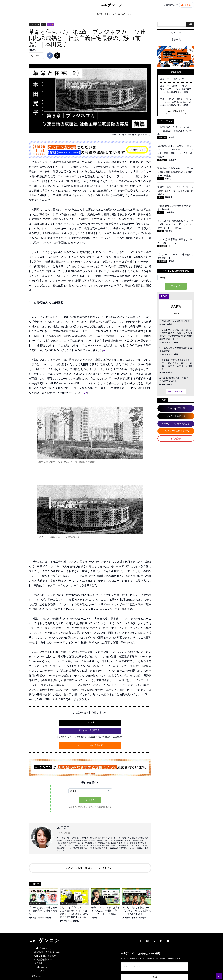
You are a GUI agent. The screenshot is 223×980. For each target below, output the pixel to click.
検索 (190, 24)
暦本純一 (126, 918)
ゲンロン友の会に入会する (90, 745)
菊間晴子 (172, 137)
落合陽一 (143, 918)
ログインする (90, 722)
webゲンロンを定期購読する (176, 424)
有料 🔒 (51, 24)
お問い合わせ (41, 967)
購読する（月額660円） (90, 730)
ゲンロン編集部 (166, 324)
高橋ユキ (172, 160)
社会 (161, 212)
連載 (161, 231)
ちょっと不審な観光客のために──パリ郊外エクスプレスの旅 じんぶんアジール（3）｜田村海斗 (175, 224)
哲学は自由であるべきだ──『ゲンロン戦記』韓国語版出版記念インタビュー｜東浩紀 (175, 172)
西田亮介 (33, 918)
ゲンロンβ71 (34, 24)
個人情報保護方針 (43, 960)
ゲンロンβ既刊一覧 (176, 408)
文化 (44, 24)
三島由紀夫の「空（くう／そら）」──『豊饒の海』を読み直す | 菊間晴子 (175, 131)
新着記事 (162, 160)
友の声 (99, 14)
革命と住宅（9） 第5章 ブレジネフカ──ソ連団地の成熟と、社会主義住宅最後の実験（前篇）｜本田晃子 (176, 102)
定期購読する (171, 5)
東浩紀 (48, 918)
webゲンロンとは (43, 948)
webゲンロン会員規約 (45, 956)
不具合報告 (176, 439)
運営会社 (39, 963)
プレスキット (41, 971)
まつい (171, 246)
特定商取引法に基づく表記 (47, 952)
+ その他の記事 (64, 833)
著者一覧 (176, 40)
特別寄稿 (162, 137)
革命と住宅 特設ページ (172, 79)
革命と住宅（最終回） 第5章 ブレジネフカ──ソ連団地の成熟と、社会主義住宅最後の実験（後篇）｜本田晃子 (176, 89)
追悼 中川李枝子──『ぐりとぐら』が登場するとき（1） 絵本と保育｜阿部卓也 (176, 191)
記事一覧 (176, 33)
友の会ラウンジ (125, 14)
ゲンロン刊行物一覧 (176, 416)
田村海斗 (169, 231)
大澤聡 (41, 918)
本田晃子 (33, 50)
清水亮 (134, 918)
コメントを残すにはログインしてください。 (90, 868)
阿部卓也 (169, 197)
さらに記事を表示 (176, 111)
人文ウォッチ (110, 14)
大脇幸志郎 (170, 212)
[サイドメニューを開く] (32, 5)
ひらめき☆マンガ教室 (69, 921)
